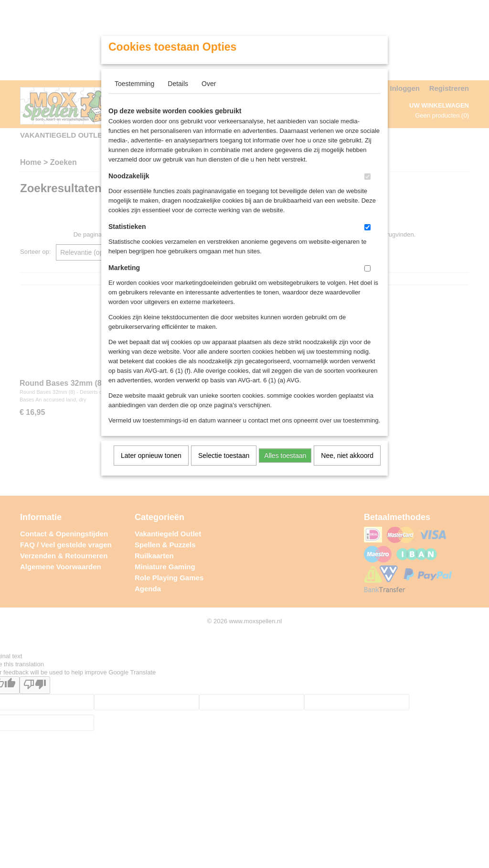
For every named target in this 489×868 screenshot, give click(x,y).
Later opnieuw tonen (151, 456)
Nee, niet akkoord (347, 456)
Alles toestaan (285, 456)
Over (209, 84)
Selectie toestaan (224, 456)
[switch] (367, 177)
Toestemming (134, 84)
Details (178, 84)
